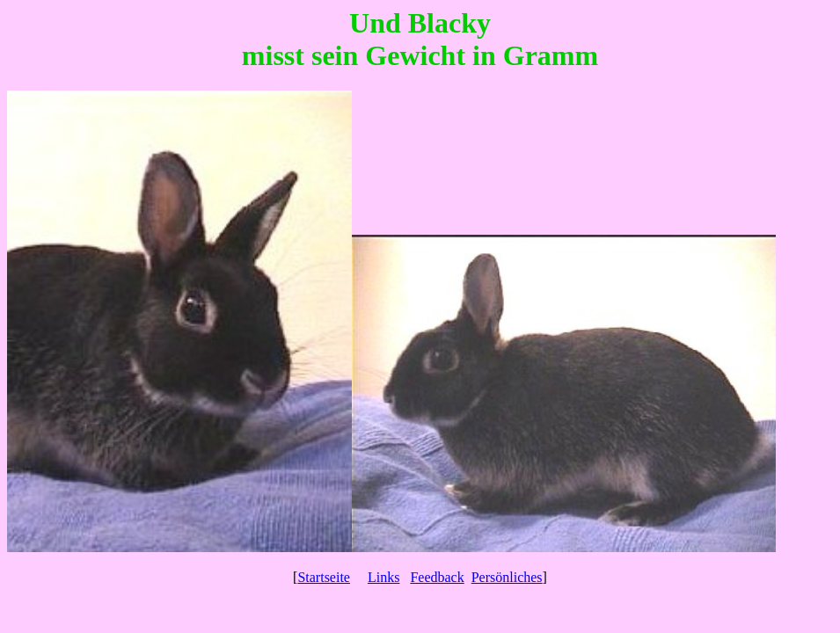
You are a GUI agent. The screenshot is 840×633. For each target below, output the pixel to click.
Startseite (324, 577)
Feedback (437, 577)
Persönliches (507, 577)
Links (383, 577)
